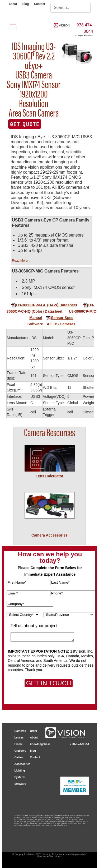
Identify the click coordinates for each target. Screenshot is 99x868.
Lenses (19, 738)
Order (33, 731)
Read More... (21, 261)
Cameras (20, 731)
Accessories (22, 764)
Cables (19, 757)
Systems (20, 777)
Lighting (20, 771)
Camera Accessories (49, 535)
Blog (26, 4)
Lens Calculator (49, 476)
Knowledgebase (40, 744)
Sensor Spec (60, 318)
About (13, 4)
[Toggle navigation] (10, 26)
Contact (40, 4)
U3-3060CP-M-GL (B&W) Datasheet (44, 305)
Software (35, 324)
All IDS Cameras (61, 324)
